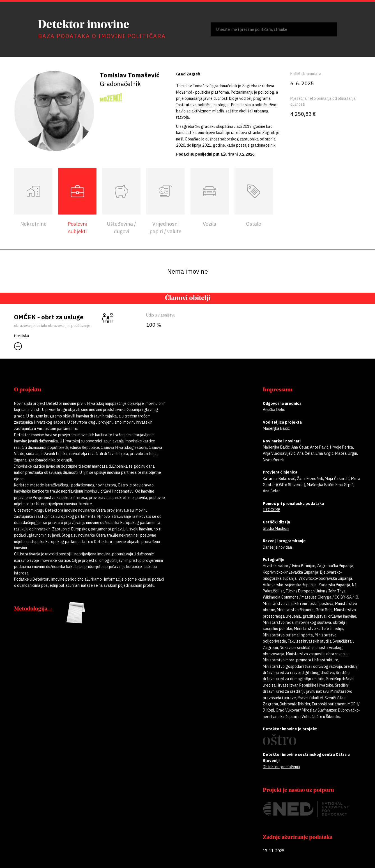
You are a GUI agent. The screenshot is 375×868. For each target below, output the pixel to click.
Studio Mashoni (276, 528)
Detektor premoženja (281, 767)
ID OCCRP (272, 510)
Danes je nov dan (277, 547)
